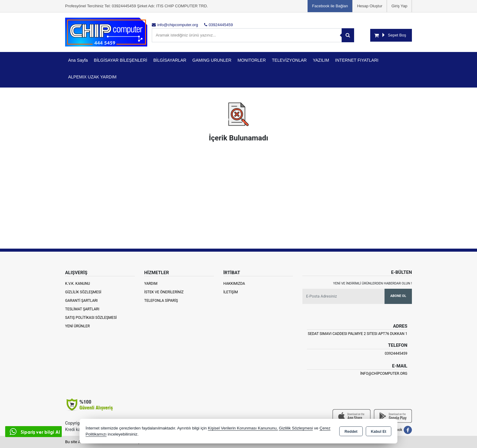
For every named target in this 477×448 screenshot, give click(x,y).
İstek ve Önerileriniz (164, 292)
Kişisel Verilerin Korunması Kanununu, (243, 428)
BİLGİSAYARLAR (170, 60)
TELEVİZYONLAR (289, 60)
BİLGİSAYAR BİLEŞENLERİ (121, 60)
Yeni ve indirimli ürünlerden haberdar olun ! (373, 283)
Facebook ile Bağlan (330, 6)
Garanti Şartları (81, 301)
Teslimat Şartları (82, 309)
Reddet (351, 432)
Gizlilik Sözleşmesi (83, 292)
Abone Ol (398, 296)
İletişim (231, 292)
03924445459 (396, 353)
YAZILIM (321, 60)
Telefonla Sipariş (161, 301)
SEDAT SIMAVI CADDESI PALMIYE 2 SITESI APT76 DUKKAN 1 (358, 334)
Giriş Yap (399, 6)
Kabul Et (379, 432)
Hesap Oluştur (370, 6)
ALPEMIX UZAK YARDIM (92, 77)
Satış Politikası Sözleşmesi (91, 318)
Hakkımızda (234, 284)
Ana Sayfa (78, 60)
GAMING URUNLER (212, 60)
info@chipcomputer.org (384, 374)
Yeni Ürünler (77, 326)
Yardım (151, 284)
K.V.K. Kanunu (78, 284)
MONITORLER (252, 60)
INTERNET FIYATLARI (357, 60)
